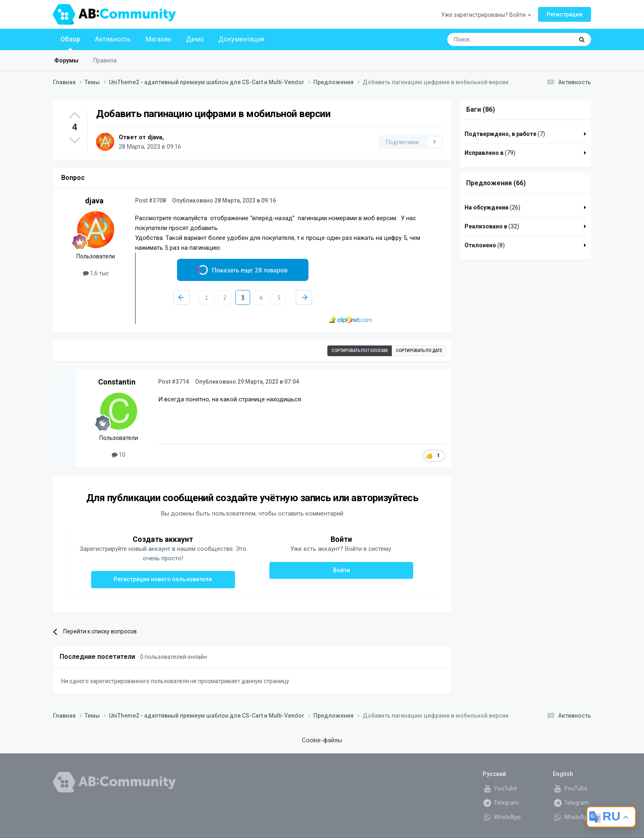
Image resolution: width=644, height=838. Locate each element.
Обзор (70, 43)
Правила (105, 60)
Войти (342, 570)
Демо (195, 39)
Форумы (66, 60)
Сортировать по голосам (360, 351)
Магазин (158, 39)
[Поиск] (491, 39)
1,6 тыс (96, 273)
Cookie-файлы (322, 740)
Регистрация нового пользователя (163, 579)
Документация (241, 39)
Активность (113, 39)
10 (118, 455)
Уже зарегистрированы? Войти (486, 15)
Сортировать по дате (419, 351)
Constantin (117, 382)
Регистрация (565, 14)
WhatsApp (502, 817)
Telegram (501, 803)
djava (155, 137)
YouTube (500, 788)
